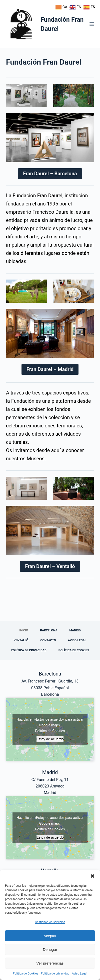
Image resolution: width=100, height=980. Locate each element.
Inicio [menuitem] (24, 630)
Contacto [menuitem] (48, 640)
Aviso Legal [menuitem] (77, 640)
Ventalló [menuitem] (21, 640)
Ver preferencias (50, 963)
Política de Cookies (25, 974)
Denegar (50, 949)
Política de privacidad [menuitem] (28, 650)
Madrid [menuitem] (75, 630)
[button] (92, 876)
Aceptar (50, 936)
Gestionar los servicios (50, 922)
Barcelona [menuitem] (49, 630)
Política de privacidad (55, 974)
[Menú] (92, 24)
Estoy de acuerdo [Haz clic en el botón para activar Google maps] (50, 739)
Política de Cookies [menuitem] (74, 650)
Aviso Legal (79, 974)
